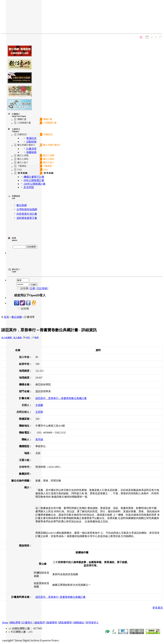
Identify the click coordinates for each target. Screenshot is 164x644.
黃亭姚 (39, 439)
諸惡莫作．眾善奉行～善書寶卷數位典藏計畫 (61, 398)
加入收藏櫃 (6, 338)
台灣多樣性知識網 (27, 209)
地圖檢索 (31, 152)
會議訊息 (31, 138)
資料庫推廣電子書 (27, 218)
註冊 (33, 288)
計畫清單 (31, 149)
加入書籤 (17, 338)
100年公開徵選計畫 (34, 184)
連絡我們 (40, 623)
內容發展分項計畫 (27, 214)
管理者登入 (92, 623)
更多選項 (158, 608)
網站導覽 (15, 623)
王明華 (39, 412)
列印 (28, 338)
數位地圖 (17, 317)
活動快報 (31, 142)
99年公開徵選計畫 (34, 180)
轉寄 (37, 338)
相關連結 (79, 623)
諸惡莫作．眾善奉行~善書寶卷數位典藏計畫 (60, 597)
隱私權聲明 (65, 623)
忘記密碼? (43, 288)
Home (5, 623)
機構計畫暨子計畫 (34, 177)
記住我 (21, 309)
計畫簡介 (28, 623)
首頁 (6, 317)
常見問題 (29, 187)
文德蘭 (39, 405)
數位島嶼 (22, 205)
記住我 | (22, 288)
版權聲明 (52, 623)
